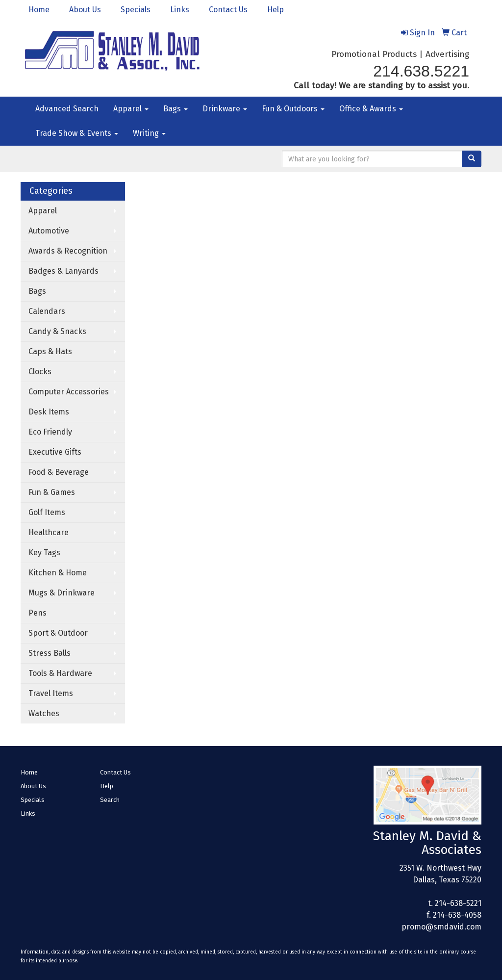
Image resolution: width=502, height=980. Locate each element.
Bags (176, 109)
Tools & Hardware (60, 673)
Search (110, 800)
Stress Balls (50, 653)
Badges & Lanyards (63, 271)
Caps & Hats (50, 351)
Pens (38, 613)
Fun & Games (52, 492)
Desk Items (49, 412)
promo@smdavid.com (441, 927)
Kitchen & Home (58, 573)
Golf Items (47, 512)
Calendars (47, 311)
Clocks (40, 372)
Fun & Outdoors (293, 109)
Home (39, 10)
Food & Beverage (59, 472)
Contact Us (228, 10)
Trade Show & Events (77, 133)
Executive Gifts (55, 452)
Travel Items (51, 693)
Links (180, 10)
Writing (149, 133)
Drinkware (225, 109)
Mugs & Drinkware (62, 593)
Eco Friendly (50, 432)
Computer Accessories (69, 392)
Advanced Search (67, 109)
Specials (136, 10)
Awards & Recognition (68, 251)
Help (276, 10)
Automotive (49, 231)
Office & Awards (371, 109)
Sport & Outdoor (58, 633)
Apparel (131, 109)
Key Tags (44, 553)
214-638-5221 (458, 903)
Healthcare (49, 532)
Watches (44, 713)
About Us (85, 10)
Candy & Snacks (57, 331)
